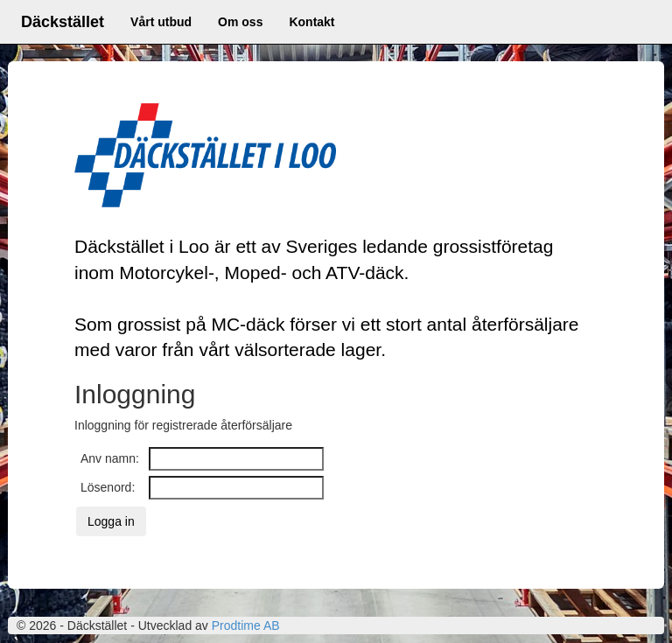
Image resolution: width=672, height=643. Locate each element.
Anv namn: (110, 458)
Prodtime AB (246, 626)
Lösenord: (108, 487)
